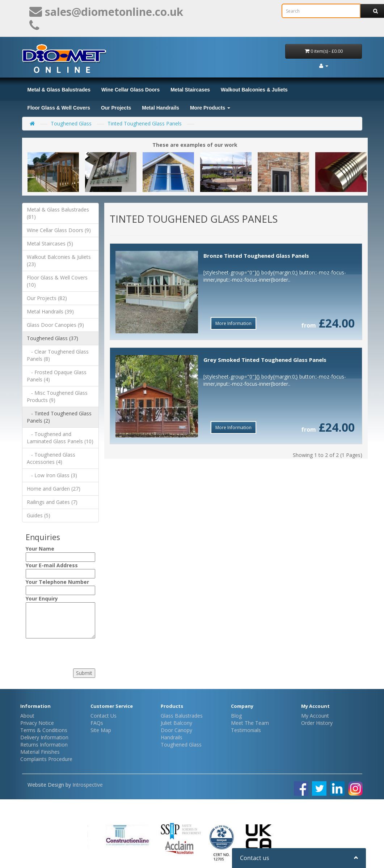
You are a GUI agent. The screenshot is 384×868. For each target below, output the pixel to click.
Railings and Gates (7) (52, 502)
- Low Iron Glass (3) (52, 475)
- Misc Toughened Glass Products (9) (57, 396)
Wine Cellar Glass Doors (130, 90)
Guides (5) (39, 515)
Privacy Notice (37, 723)
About (27, 716)
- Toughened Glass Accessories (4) (51, 458)
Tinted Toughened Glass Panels (145, 123)
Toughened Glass (71, 123)
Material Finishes (40, 752)
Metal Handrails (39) (50, 311)
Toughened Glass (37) (52, 338)
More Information (233, 323)
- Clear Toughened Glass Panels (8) (58, 355)
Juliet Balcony (176, 723)
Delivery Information (44, 737)
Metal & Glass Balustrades (59, 90)
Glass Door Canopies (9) (55, 325)
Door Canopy (176, 730)
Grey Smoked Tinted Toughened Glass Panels (265, 360)
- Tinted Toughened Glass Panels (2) (59, 417)
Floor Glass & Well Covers (59, 108)
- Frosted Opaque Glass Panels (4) (57, 376)
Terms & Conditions (44, 730)
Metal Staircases (190, 90)
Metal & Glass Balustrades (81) (58, 213)
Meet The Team (250, 723)
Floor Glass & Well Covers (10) (57, 281)
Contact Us (104, 716)
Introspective (88, 785)
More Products (210, 108)
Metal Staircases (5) (50, 243)
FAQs (97, 723)
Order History (317, 723)
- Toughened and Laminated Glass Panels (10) (60, 438)
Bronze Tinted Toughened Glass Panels (256, 256)
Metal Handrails (161, 108)
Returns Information (44, 745)
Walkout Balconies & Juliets (254, 90)
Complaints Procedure (46, 759)
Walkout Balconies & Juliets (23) (59, 260)
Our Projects (116, 108)
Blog (236, 716)
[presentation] (70, 651)
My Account (315, 716)
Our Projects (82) (47, 298)
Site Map (101, 730)
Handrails (172, 737)
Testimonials (246, 730)
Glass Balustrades (182, 716)
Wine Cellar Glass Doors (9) (59, 230)
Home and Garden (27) (54, 489)
